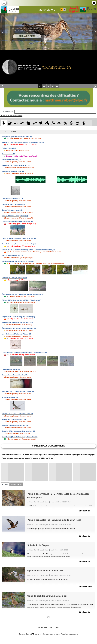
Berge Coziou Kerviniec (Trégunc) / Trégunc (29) (18, 317)
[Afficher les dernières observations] (11, 116)
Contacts (51, 627)
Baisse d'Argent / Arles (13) (11, 160)
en (64, 10)
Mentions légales (43, 627)
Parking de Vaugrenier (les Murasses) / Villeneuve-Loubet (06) (23, 142)
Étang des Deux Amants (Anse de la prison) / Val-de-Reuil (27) (23, 294)
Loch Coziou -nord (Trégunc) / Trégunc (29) (17, 334)
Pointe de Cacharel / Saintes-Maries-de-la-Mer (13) (19, 238)
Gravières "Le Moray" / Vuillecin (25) (14, 278)
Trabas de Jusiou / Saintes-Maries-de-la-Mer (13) (18, 261)
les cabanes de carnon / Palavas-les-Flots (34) (18, 414)
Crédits (57, 627)
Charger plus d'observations (48, 446)
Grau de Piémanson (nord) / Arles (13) (15, 216)
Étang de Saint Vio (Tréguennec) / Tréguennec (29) (19, 328)
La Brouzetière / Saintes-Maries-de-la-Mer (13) (18, 222)
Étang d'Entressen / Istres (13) (12, 210)
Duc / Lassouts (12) (9, 154)
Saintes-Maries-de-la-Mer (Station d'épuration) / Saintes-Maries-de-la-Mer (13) (28, 250)
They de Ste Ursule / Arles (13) (12, 255)
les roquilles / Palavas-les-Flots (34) (14, 420)
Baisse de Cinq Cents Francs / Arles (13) (16, 165)
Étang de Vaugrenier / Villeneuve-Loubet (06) (17, 137)
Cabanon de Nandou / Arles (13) (13, 171)
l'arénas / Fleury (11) (9, 148)
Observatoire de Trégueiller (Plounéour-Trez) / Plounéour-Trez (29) (24, 353)
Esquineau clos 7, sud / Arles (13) (13, 204)
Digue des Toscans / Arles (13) (12, 199)
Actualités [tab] (5, 484)
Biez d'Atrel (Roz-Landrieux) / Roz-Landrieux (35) (19, 431)
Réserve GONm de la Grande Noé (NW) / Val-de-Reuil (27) (21, 300)
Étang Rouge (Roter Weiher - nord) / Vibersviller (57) (20, 437)
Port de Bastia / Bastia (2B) (11, 369)
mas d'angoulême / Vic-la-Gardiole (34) (15, 425)
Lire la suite (86, 511)
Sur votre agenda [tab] (16, 484)
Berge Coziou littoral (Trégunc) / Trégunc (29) (17, 322)
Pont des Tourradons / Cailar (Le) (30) (15, 375)
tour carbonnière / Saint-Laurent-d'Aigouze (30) (18, 392)
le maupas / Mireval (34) (10, 397)
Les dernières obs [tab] (8, 112)
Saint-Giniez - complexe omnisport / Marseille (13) (19, 244)
